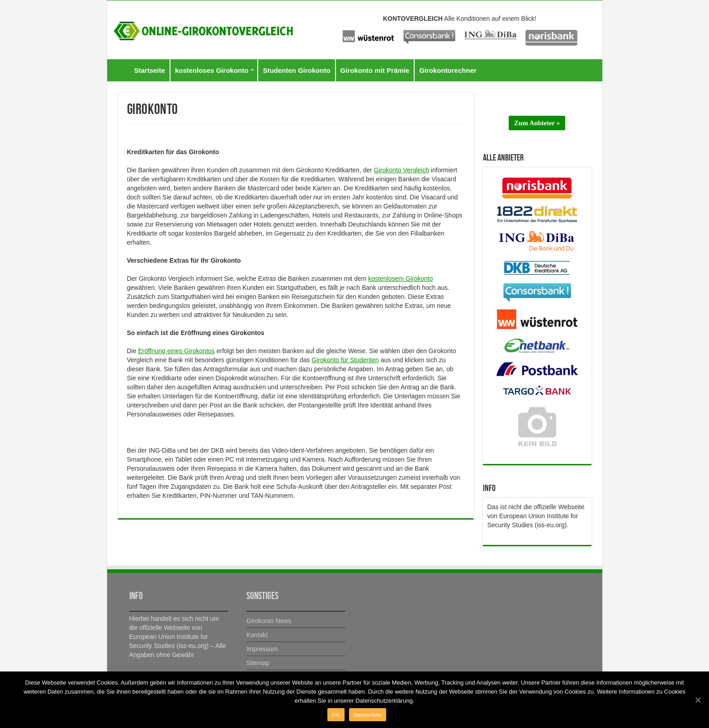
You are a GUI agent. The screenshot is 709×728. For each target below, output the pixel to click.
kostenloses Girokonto (212, 70)
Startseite (150, 70)
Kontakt (257, 635)
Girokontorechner (448, 70)
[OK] (698, 700)
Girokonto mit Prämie (375, 70)
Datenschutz (368, 715)
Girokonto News (269, 621)
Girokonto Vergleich (402, 170)
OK (336, 715)
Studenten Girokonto (296, 70)
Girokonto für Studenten (345, 360)
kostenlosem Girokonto (400, 279)
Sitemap (258, 663)
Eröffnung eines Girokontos (176, 351)
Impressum (262, 649)
